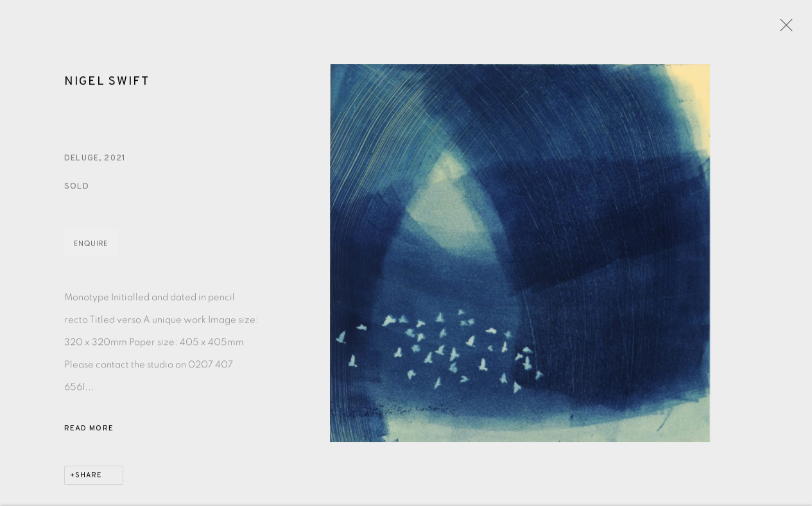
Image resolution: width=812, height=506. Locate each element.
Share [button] (89, 478)
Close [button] (783, 29)
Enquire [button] (91, 246)
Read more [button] (89, 431)
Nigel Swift (107, 83)
